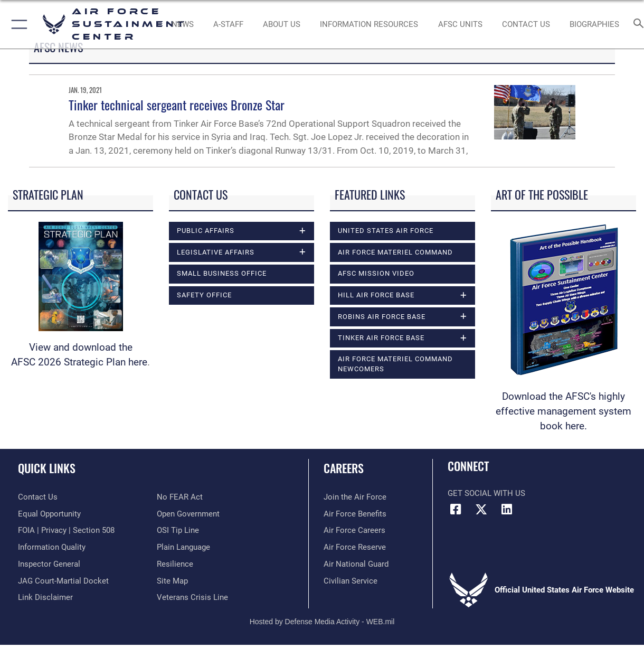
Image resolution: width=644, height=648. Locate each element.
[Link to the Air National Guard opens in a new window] (356, 564)
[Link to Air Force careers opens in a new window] (354, 530)
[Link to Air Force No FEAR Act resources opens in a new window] (180, 497)
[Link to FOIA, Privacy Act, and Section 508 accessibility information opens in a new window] (66, 530)
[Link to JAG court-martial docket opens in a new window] (63, 581)
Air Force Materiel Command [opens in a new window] (395, 252)
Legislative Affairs (216, 252)
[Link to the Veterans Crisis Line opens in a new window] (192, 597)
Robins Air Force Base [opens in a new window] (382, 317)
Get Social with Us (486, 493)
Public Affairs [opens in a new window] (206, 231)
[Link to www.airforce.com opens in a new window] (355, 497)
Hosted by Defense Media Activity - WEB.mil (322, 622)
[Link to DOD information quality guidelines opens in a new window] (52, 547)
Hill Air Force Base (376, 295)
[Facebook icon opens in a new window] (456, 510)
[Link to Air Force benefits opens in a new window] (355, 514)
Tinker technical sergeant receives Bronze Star (177, 105)
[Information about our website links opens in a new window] (45, 597)
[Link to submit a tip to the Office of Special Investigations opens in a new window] (178, 530)
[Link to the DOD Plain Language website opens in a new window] (183, 547)
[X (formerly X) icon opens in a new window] (481, 510)
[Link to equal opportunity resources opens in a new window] (49, 514)
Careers (344, 468)
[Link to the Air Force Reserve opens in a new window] (355, 547)
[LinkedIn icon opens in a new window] (507, 510)
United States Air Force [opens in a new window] (386, 231)
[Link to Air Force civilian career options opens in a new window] (351, 581)
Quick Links (47, 468)
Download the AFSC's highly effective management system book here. (563, 411)
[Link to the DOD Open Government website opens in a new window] (188, 514)
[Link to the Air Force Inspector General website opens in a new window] (49, 564)
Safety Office (204, 295)
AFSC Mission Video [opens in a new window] (376, 273)
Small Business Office (222, 273)
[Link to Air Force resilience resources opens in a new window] (175, 564)
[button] (17, 24)
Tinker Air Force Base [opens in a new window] (381, 338)
